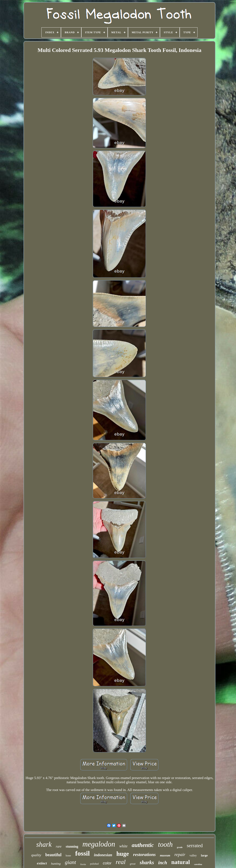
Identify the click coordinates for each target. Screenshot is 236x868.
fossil (82, 853)
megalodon (99, 844)
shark (44, 844)
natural (181, 862)
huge (123, 854)
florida (83, 864)
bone (68, 855)
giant (71, 862)
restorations (144, 854)
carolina (198, 864)
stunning (72, 846)
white (123, 846)
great (133, 864)
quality (36, 855)
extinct (42, 863)
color (107, 863)
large (204, 855)
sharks (147, 862)
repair (180, 855)
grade (180, 847)
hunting (56, 864)
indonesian (103, 855)
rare (59, 846)
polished (94, 864)
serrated (195, 845)
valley (193, 855)
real (121, 862)
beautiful (53, 855)
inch (163, 863)
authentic (143, 845)
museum (165, 855)
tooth (165, 844)
